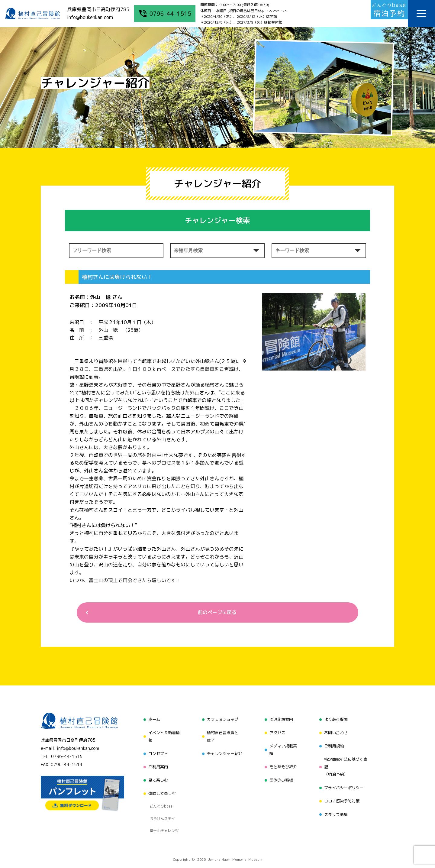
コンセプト (156, 751)
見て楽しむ (156, 774)
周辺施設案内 (281, 720)
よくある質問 (336, 720)
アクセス (276, 732)
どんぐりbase (159, 795)
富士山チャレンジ (163, 811)
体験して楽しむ (160, 786)
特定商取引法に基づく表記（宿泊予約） (346, 763)
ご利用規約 (334, 743)
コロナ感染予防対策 (342, 794)
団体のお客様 (281, 774)
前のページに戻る (215, 613)
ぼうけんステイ (161, 803)
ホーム (152, 720)
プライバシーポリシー (344, 782)
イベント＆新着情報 (163, 736)
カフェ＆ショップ (222, 720)
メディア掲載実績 (283, 747)
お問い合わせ (336, 732)
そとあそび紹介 (283, 763)
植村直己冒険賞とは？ (222, 736)
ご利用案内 (156, 763)
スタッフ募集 (336, 805)
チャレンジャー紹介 (224, 751)
